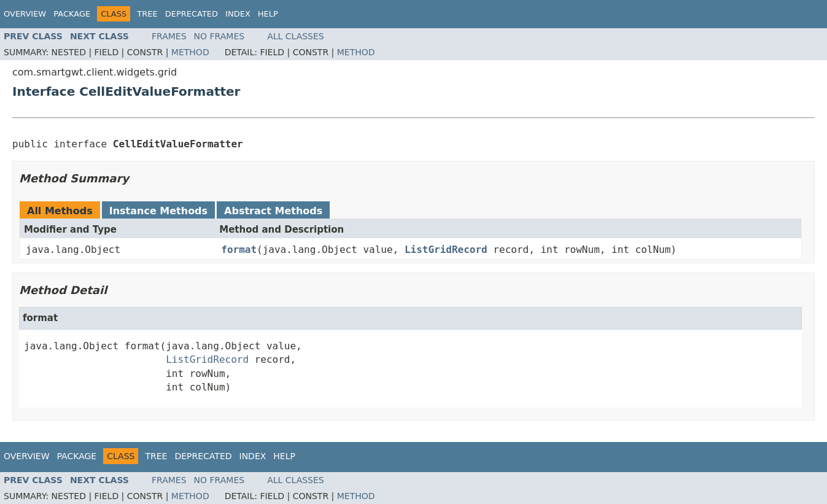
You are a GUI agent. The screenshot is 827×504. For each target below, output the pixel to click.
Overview (25, 14)
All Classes (296, 36)
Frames (169, 36)
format (239, 250)
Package (72, 14)
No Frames (219, 36)
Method (190, 52)
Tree (147, 14)
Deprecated (192, 14)
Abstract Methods (273, 211)
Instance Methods (158, 211)
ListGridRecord (446, 250)
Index (238, 14)
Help (268, 14)
